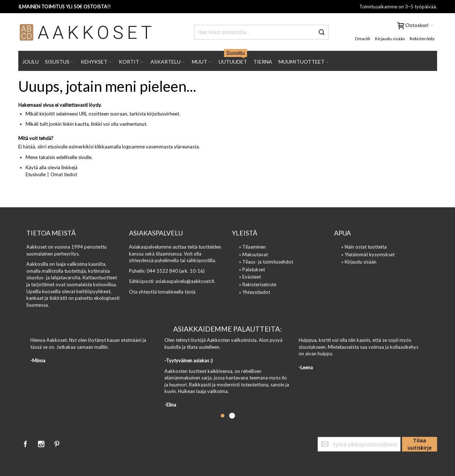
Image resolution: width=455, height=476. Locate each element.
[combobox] (261, 32)
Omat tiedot (64, 174)
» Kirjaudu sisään (359, 262)
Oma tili (363, 39)
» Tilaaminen (252, 247)
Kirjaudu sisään (390, 39)
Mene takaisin (40, 157)
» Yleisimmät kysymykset (368, 254)
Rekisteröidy (422, 39)
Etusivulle (36, 174)
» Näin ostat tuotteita (364, 247)
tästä (190, 292)
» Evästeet (250, 277)
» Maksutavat (253, 254)
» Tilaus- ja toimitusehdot (266, 262)
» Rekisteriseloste (258, 284)
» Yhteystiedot (255, 292)
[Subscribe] (420, 444)
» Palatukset (252, 269)
